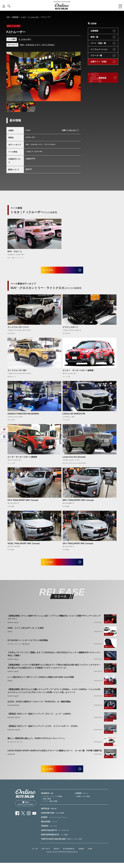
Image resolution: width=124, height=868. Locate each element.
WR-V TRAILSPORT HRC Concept (78, 502)
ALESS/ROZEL (14, 709)
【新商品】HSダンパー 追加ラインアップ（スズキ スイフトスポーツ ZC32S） (43, 730)
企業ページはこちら (69, 130)
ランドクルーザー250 (17, 372)
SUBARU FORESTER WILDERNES (23, 415)
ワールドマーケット (15, 745)
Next (77, 76)
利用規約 (81, 854)
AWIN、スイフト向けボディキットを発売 (26, 631)
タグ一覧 (35, 854)
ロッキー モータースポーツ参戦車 (78, 372)
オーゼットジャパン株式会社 (19, 647)
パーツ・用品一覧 (98, 43)
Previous (11, 76)
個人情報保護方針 (69, 854)
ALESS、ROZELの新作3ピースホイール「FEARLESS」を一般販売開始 (39, 705)
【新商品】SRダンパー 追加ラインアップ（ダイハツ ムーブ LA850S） (40, 717)
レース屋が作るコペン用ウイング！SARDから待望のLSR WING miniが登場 (41, 681)
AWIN (10, 635)
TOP (8, 17)
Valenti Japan (13, 626)
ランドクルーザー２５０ (18, 329)
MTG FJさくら (15, 251)
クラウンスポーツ (70, 329)
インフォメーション (99, 49)
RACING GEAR (14, 721)
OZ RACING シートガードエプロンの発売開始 (28, 644)
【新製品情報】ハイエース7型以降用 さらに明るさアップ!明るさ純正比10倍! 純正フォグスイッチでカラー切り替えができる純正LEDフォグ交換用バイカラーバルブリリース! (54, 670)
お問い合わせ (46, 854)
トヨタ (23, 17)
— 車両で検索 (46, 804)
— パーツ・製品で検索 (49, 807)
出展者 (90, 854)
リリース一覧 (96, 55)
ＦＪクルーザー (34, 17)
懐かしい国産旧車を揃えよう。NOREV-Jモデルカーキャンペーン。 (37, 742)
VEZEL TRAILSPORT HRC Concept (24, 545)
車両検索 (15, 17)
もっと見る (51, 271)
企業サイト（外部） (99, 62)
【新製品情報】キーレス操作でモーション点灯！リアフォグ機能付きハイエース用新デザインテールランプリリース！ (54, 621)
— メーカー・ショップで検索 (52, 802)
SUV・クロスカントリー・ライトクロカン (37, 45)
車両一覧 (94, 37)
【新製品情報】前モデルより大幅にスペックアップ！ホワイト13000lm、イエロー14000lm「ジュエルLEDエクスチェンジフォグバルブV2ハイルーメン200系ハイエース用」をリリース (54, 694)
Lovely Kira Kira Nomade (74, 459)
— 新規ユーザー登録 (83, 802)
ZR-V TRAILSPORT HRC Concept (78, 545)
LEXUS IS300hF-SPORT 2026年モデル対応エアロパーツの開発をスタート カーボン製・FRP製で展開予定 (55, 754)
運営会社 (57, 854)
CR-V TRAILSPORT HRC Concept (23, 502)
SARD (10, 684)
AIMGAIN (11, 758)
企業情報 (94, 31)
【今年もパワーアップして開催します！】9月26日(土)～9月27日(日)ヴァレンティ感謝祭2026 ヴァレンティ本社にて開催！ (54, 657)
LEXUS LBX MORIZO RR (74, 415)
